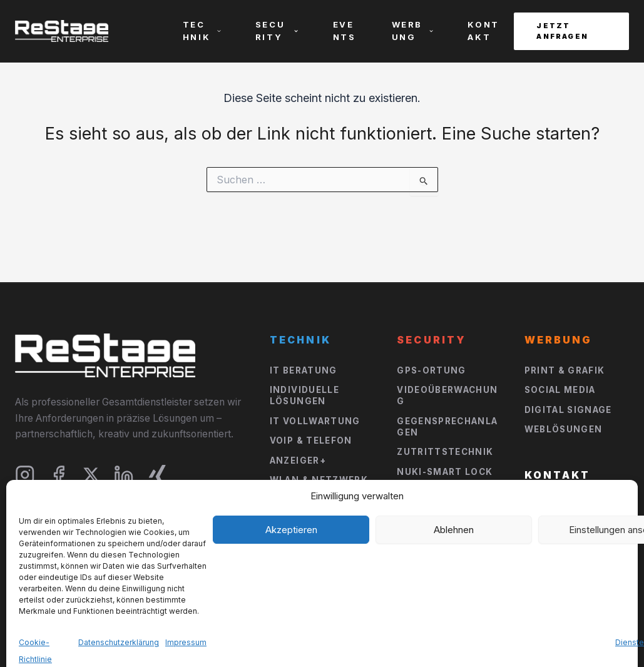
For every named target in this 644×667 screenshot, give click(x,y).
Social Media (560, 390)
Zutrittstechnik (445, 452)
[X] (91, 475)
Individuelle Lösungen (304, 395)
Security (277, 31)
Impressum (517, 632)
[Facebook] (59, 475)
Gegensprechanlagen (447, 427)
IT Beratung (304, 370)
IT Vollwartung (315, 421)
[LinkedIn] (124, 475)
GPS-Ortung (432, 370)
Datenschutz (597, 632)
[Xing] (158, 475)
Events (345, 31)
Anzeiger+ (298, 461)
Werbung (413, 31)
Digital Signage (568, 410)
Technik (202, 31)
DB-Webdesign (114, 637)
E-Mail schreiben (572, 525)
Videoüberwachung (447, 395)
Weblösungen (564, 429)
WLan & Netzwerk (319, 480)
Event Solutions (445, 547)
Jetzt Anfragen (562, 31)
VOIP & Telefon (311, 440)
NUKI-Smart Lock (445, 472)
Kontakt (483, 31)
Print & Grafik (565, 370)
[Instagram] (25, 475)
